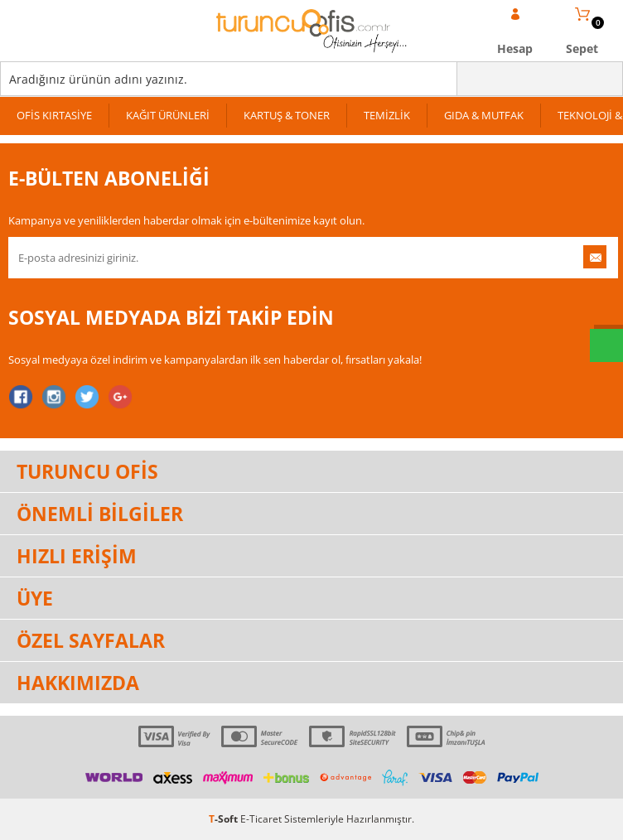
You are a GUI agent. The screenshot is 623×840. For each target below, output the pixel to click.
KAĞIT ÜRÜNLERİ (168, 115)
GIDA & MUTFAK (484, 115)
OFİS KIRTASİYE (54, 115)
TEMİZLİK (387, 115)
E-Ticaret (261, 819)
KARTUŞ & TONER (287, 115)
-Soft (225, 819)
